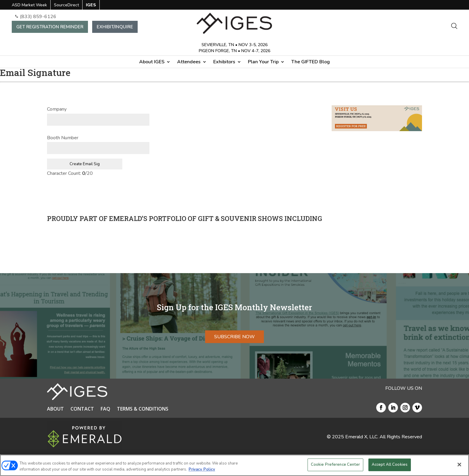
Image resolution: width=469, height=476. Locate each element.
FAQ (105, 409)
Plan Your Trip (263, 62)
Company (58, 109)
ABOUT (55, 409)
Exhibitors (224, 62)
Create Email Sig (85, 164)
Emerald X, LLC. (362, 437)
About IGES (152, 62)
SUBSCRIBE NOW (234, 337)
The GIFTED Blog (311, 62)
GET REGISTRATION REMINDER (50, 27)
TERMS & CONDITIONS (143, 409)
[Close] (459, 465)
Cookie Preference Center (335, 465)
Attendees (189, 62)
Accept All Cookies (390, 465)
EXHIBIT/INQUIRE (115, 27)
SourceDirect (66, 5)
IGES (91, 5)
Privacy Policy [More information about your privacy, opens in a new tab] (202, 469)
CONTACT (82, 409)
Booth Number (64, 138)
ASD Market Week (29, 5)
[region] (234, 465)
